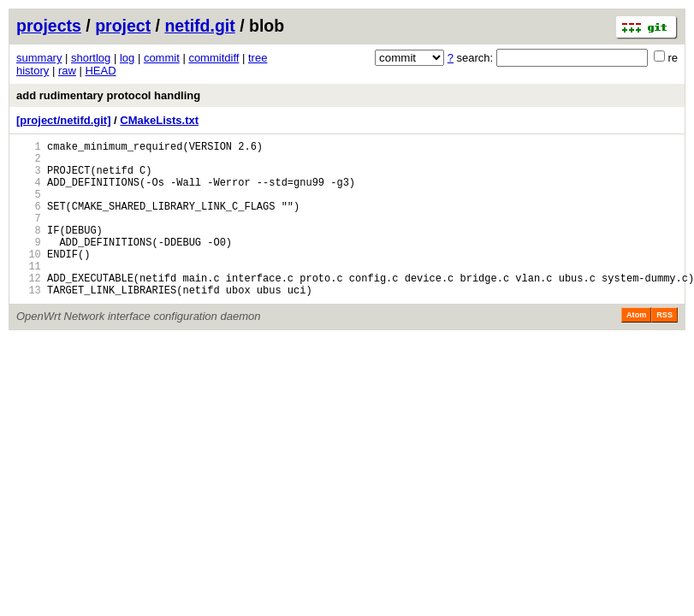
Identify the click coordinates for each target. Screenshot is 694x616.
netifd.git (199, 26)
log (127, 58)
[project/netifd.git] (64, 120)
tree (258, 58)
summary (39, 58)
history (33, 71)
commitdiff (214, 58)
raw (67, 71)
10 (29, 279)
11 (29, 294)
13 (29, 323)
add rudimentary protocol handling (108, 95)
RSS (664, 348)
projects (49, 26)
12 (29, 308)
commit (162, 58)
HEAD (100, 71)
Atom (636, 348)
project (123, 26)
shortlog (91, 58)
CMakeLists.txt (159, 120)
